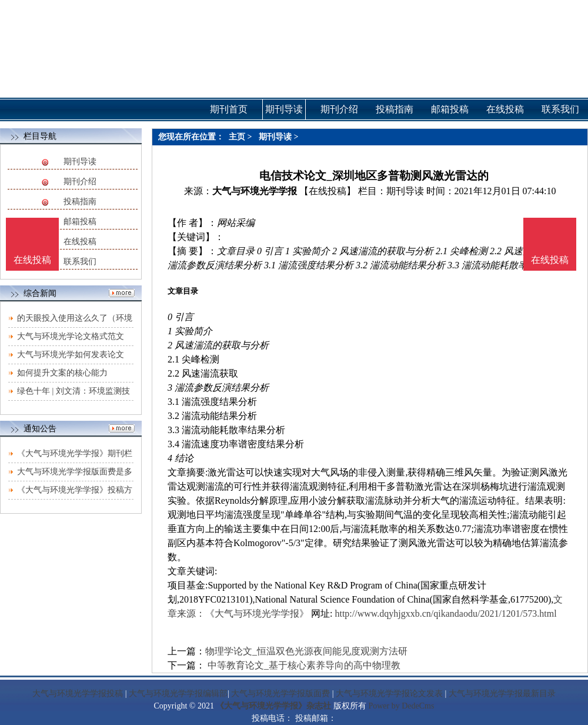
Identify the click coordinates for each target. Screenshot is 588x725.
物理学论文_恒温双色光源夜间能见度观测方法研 (306, 651)
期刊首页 (229, 109)
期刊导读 (80, 162)
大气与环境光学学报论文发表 (389, 694)
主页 (237, 137)
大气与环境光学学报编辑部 (178, 694)
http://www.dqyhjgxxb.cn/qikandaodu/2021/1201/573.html (445, 613)
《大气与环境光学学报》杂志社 (273, 706)
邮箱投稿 (80, 222)
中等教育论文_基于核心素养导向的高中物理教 (303, 665)
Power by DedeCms (401, 706)
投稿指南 (80, 202)
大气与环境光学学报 (255, 191)
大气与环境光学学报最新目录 (502, 694)
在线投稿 (80, 242)
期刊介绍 (80, 182)
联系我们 (80, 262)
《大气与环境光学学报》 (257, 613)
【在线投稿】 (328, 191)
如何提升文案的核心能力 (62, 373)
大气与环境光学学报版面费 (280, 694)
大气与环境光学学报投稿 (78, 694)
